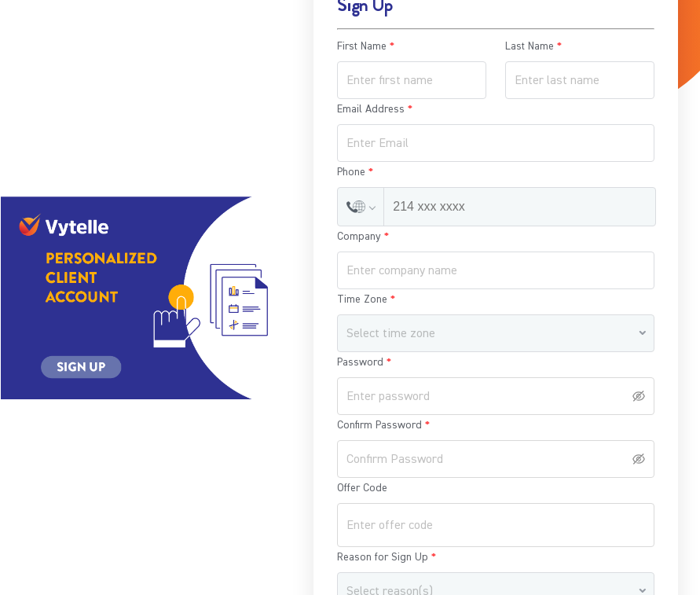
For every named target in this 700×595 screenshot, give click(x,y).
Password (360, 362)
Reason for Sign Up (383, 557)
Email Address (371, 109)
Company (359, 237)
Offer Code (362, 488)
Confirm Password (379, 425)
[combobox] (490, 334)
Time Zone (362, 299)
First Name (362, 46)
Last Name (530, 46)
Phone (351, 172)
